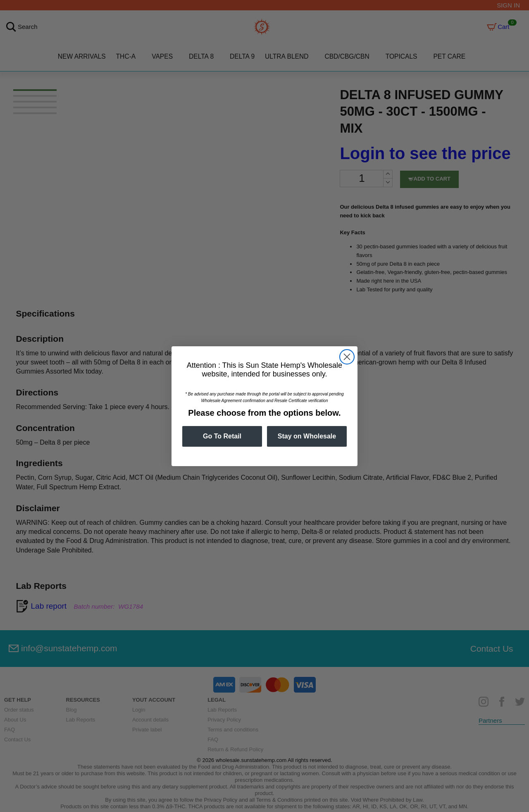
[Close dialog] (347, 357)
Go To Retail (222, 436)
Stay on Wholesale (307, 436)
